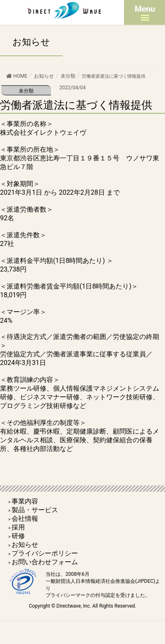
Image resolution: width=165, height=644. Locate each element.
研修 (18, 536)
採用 (18, 527)
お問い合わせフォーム (45, 562)
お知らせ (25, 545)
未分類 (26, 91)
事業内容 (25, 501)
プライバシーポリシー (45, 553)
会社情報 (25, 519)
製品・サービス (35, 510)
